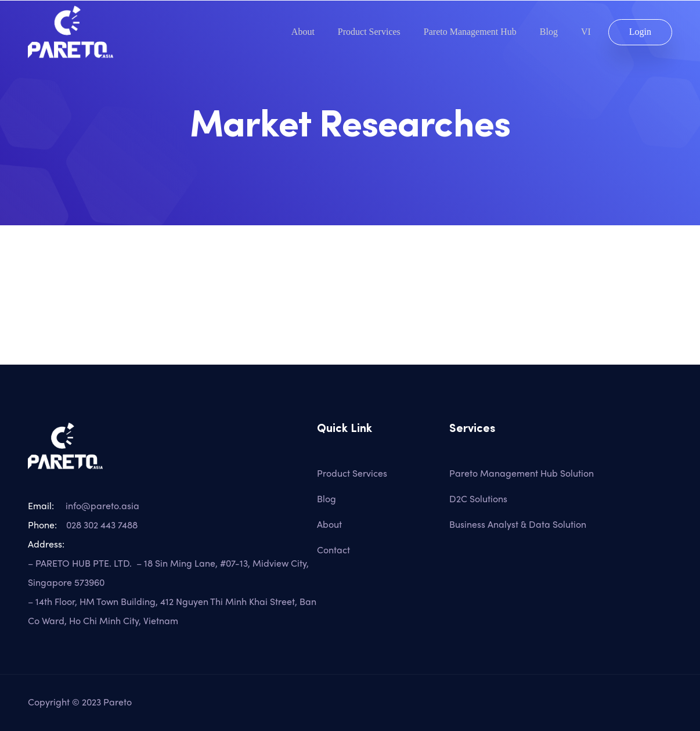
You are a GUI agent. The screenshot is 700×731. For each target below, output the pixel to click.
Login (640, 32)
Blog (549, 32)
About (303, 32)
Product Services (369, 32)
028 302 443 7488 (102, 525)
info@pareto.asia (100, 505)
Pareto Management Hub (470, 32)
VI (586, 32)
